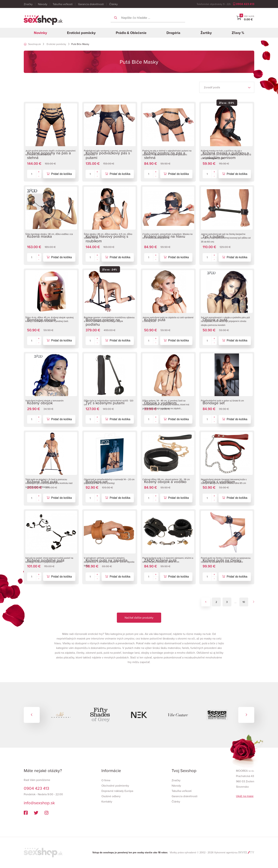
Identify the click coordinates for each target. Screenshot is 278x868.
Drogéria (173, 33)
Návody (43, 4)
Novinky (40, 33)
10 (244, 602)
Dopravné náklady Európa (117, 791)
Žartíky (206, 33)
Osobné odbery (111, 796)
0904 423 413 (244, 4)
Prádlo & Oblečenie (131, 33)
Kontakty (107, 801)
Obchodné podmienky (115, 786)
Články (113, 4)
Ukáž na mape (245, 796)
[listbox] (227, 87)
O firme (106, 780)
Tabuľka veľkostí (63, 4)
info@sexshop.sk (39, 803)
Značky (28, 4)
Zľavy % (238, 33)
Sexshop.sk (32, 44)
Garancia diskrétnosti (91, 4)
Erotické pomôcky (81, 33)
